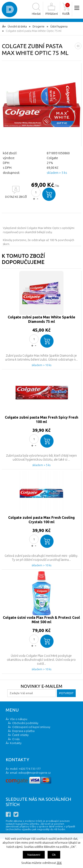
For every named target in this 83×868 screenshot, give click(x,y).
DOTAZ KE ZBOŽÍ (16, 197)
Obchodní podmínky (25, 723)
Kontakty (16, 743)
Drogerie (39, 26)
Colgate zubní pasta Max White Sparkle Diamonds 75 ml (41, 319)
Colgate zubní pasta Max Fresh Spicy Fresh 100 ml (41, 419)
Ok (54, 855)
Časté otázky (20, 735)
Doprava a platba (23, 731)
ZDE (59, 863)
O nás (16, 739)
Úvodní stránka (17, 26)
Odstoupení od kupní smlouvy (31, 727)
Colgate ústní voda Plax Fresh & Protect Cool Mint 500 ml (41, 620)
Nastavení (34, 855)
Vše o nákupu (19, 719)
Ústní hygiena (59, 26)
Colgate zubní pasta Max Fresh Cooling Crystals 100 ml (41, 520)
